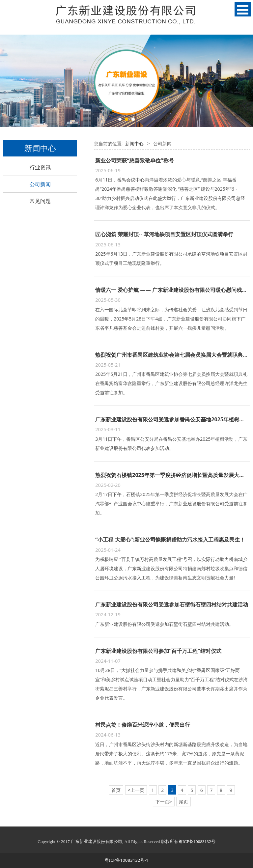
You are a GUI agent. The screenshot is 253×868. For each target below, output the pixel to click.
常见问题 (40, 201)
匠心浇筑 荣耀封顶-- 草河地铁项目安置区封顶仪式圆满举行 (164, 234)
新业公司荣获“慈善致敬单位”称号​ (134, 160)
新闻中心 (134, 143)
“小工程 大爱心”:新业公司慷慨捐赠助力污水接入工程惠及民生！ (170, 540)
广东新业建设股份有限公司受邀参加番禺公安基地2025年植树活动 (172, 419)
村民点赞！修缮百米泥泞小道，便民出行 (143, 725)
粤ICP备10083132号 (197, 841)
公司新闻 (40, 184)
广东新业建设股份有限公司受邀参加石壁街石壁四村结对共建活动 (172, 604)
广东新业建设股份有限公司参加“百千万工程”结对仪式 (158, 651)
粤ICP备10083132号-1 (127, 860)
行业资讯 (40, 167)
